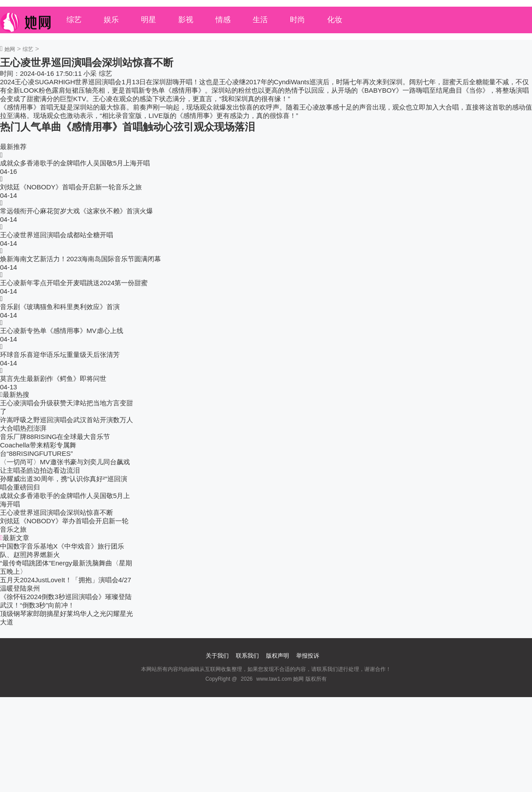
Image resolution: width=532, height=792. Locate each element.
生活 (260, 20)
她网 (10, 49)
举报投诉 (308, 656)
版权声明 (278, 656)
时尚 (297, 20)
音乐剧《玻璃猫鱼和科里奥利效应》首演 (60, 307)
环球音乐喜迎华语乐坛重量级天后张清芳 (60, 355)
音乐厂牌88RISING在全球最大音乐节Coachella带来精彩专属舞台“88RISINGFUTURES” (55, 445)
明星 (149, 20)
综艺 (74, 20)
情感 (223, 20)
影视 (186, 20)
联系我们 (247, 656)
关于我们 (217, 656)
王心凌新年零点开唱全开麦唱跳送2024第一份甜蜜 (74, 283)
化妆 (335, 20)
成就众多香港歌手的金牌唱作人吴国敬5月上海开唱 (75, 163)
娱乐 (111, 20)
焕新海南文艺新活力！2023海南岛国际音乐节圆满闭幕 (80, 259)
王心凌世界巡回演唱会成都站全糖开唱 (57, 235)
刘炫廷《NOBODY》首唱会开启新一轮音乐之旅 (71, 187)
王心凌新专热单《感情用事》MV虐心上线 (62, 331)
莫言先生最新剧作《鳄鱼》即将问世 (53, 378)
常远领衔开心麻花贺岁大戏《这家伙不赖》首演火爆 (76, 211)
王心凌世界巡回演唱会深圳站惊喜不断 (57, 512)
